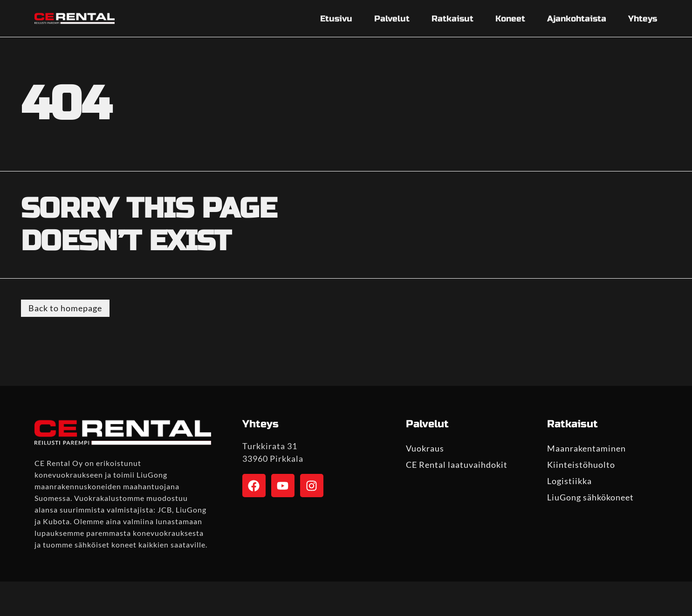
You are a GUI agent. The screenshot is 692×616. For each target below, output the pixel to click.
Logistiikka (569, 481)
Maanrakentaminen (586, 448)
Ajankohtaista (577, 19)
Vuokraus (425, 448)
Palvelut (392, 19)
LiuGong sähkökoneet (590, 497)
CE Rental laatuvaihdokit (457, 465)
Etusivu (336, 19)
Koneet (510, 19)
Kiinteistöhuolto (581, 465)
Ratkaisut (452, 19)
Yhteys (643, 19)
